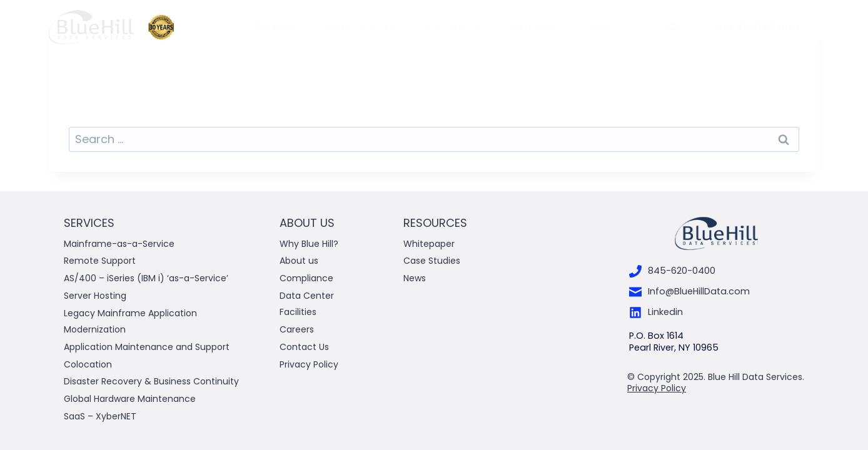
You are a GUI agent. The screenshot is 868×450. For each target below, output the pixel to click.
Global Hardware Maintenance (130, 399)
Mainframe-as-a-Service (119, 244)
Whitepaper (430, 244)
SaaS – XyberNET (100, 416)
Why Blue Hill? (456, 27)
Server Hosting (95, 296)
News (600, 27)
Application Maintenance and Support (147, 347)
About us (299, 261)
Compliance (306, 278)
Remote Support (100, 261)
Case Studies (432, 261)
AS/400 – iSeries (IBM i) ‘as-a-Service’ (146, 278)
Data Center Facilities (307, 303)
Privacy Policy (309, 364)
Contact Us (304, 347)
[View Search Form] (674, 27)
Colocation (88, 364)
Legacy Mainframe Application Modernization (130, 321)
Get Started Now (758, 27)
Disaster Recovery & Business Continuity (151, 381)
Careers (297, 329)
